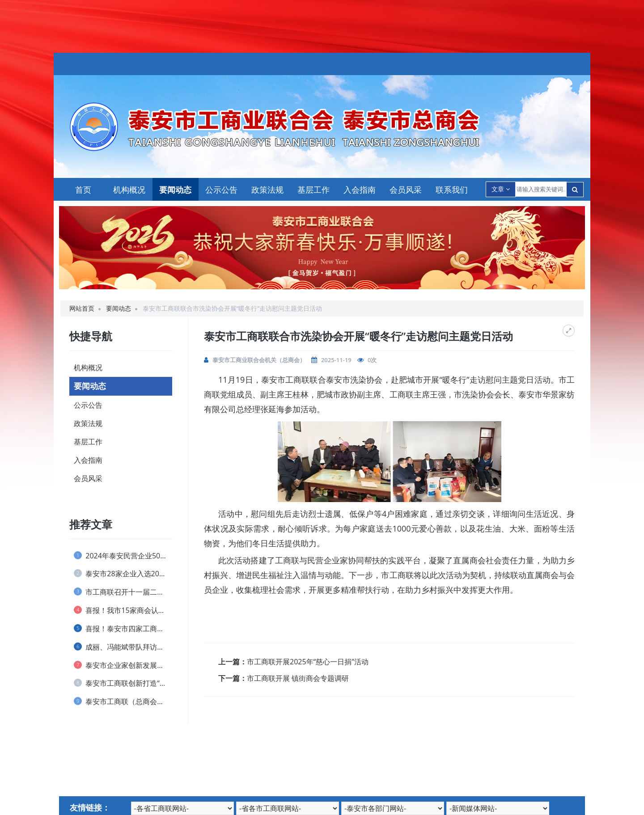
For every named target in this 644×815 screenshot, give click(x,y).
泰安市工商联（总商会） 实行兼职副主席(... (123, 701)
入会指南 (360, 190)
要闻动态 (175, 190)
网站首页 (82, 308)
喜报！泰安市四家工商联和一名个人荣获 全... (123, 629)
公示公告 (221, 190)
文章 (501, 189)
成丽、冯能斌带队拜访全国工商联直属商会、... (123, 647)
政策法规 (267, 190)
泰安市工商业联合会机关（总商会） (259, 360)
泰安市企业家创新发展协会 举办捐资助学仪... (123, 665)
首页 (83, 190)
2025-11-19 (336, 360)
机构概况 (129, 190)
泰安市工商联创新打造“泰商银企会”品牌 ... (123, 683)
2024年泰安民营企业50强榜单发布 (123, 556)
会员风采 (406, 190)
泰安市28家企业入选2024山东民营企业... (123, 574)
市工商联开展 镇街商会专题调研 (298, 678)
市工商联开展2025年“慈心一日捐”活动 (308, 662)
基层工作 (314, 190)
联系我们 (452, 190)
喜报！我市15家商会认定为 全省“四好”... (123, 610)
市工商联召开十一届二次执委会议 (123, 592)
